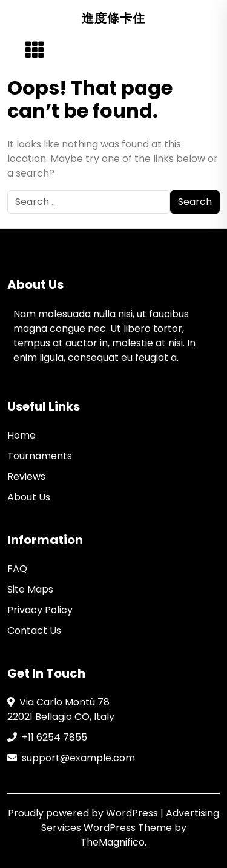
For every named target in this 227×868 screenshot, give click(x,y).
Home (21, 435)
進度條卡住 (113, 18)
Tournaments (40, 456)
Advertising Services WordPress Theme (130, 820)
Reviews (26, 476)
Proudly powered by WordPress (84, 813)
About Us (29, 497)
